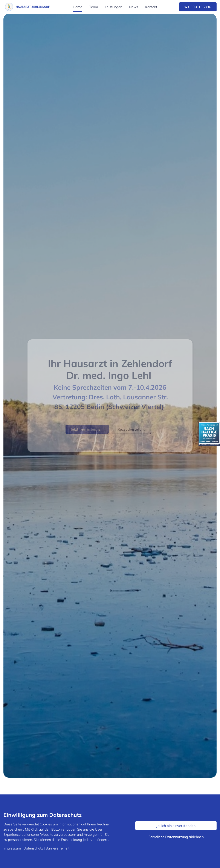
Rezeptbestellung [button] (132, 429)
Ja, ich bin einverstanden (176, 826)
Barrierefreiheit (57, 848)
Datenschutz (33, 848)
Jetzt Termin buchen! (87, 429)
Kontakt (151, 7)
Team (94, 7)
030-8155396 (198, 7)
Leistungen (114, 7)
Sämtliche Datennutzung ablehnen (176, 837)
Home (78, 7)
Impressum (12, 848)
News (134, 7)
